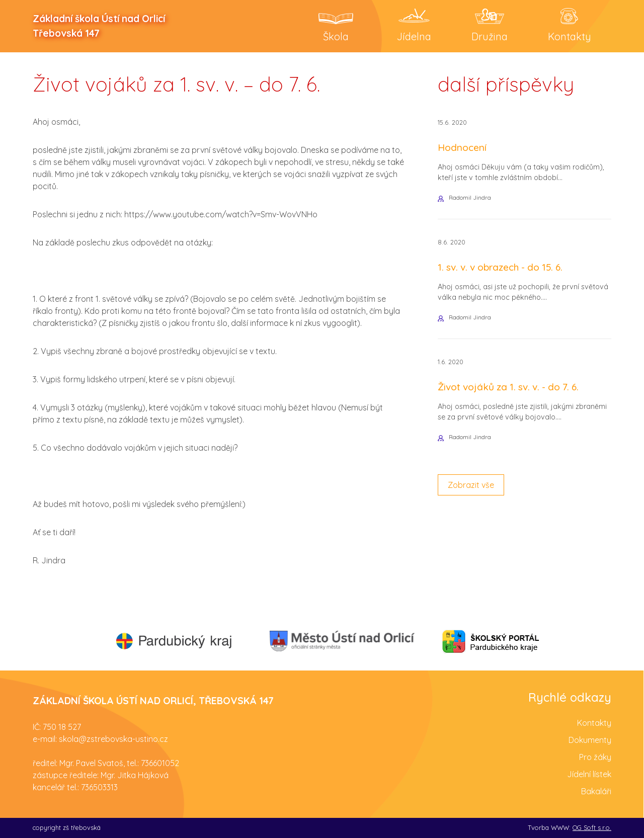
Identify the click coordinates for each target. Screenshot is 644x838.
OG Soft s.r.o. (592, 827)
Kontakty (594, 723)
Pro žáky (595, 757)
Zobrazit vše (471, 485)
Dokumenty (590, 740)
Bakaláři (596, 791)
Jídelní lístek (589, 774)
